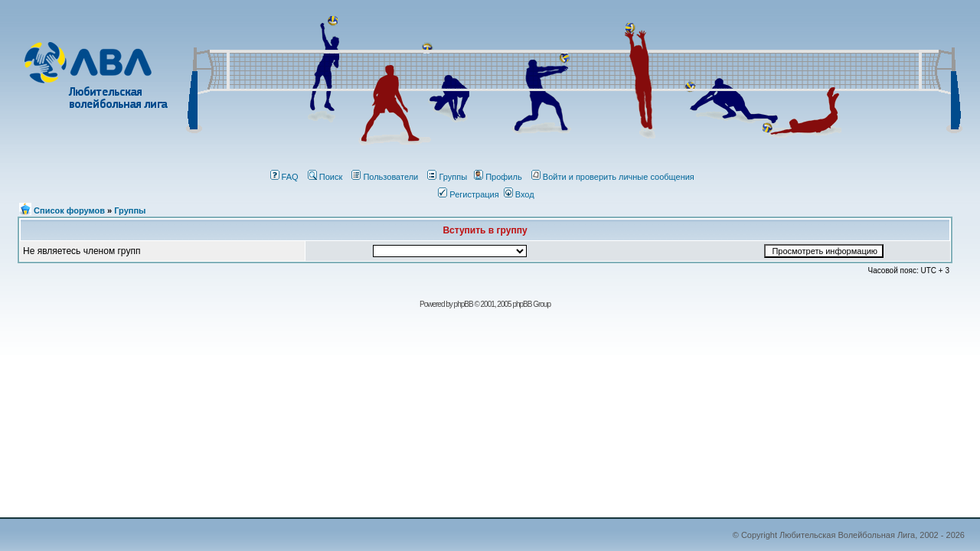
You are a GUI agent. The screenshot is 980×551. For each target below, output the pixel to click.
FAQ (284, 177)
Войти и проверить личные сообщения (613, 177)
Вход (519, 194)
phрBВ (464, 304)
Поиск (325, 177)
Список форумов (69, 210)
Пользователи (385, 177)
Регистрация (468, 194)
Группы (447, 177)
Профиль (498, 177)
